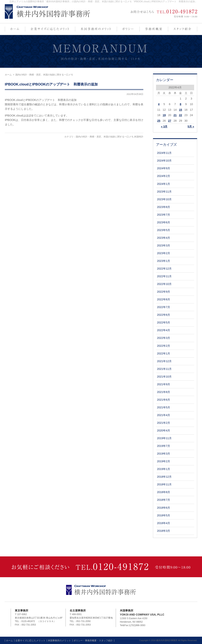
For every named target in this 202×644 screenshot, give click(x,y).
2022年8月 (164, 299)
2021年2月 (164, 423)
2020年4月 (164, 430)
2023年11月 (164, 192)
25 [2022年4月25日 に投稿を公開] (159, 121)
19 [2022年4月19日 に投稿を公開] (164, 115)
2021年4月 (164, 415)
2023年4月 (164, 238)
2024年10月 (164, 161)
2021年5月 (164, 407)
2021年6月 (164, 400)
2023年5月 (164, 230)
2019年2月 (164, 461)
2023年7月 (164, 215)
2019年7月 (164, 446)
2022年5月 (164, 322)
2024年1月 (164, 184)
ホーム (8, 75)
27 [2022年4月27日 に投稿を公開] (170, 121)
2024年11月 (164, 153)
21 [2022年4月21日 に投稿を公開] (175, 115)
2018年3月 (164, 531)
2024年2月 (164, 176)
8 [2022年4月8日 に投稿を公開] (180, 104)
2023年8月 (164, 207)
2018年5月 (164, 515)
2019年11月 (164, 438)
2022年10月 (164, 284)
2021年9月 (164, 384)
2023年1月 (164, 261)
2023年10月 (164, 199)
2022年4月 (164, 330)
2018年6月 (164, 508)
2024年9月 (164, 168)
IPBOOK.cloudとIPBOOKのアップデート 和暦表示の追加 (51, 84)
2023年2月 (164, 253)
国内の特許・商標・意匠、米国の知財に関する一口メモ (105, 137)
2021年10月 (164, 377)
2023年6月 (164, 222)
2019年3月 (164, 454)
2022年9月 (164, 292)
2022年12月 (164, 269)
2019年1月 (164, 469)
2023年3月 (164, 245)
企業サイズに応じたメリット (30, 641)
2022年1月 (164, 353)
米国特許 (139, 137)
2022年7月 (164, 307)
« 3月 (164, 126)
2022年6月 (164, 315)
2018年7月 (164, 500)
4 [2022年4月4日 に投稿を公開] (159, 104)
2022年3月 (164, 338)
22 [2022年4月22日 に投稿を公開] (180, 115)
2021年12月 (164, 361)
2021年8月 (164, 392)
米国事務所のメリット (59, 641)
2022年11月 (164, 276)
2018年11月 (164, 484)
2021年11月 (164, 369)
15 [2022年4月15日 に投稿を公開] (180, 110)
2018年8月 (164, 492)
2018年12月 (164, 477)
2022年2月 (164, 346)
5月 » (191, 126)
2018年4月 (164, 523)
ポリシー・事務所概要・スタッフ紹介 (93, 641)
